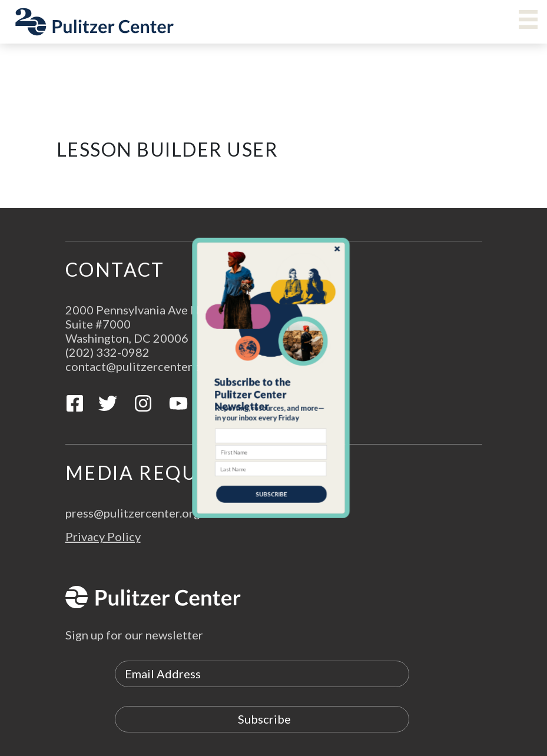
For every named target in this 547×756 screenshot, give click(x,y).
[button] (271, 392)
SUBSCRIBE (272, 476)
